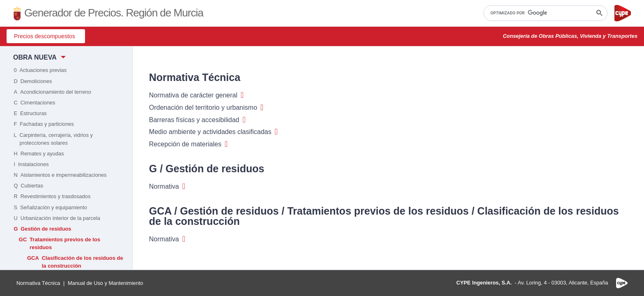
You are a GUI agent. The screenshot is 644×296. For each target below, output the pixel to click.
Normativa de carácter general (197, 95)
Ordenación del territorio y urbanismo (206, 108)
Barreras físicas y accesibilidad (197, 120)
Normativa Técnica (38, 283)
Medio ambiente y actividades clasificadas (213, 132)
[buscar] (545, 13)
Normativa (167, 187)
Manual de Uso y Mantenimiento (106, 283)
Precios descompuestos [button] (45, 36)
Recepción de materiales (188, 144)
